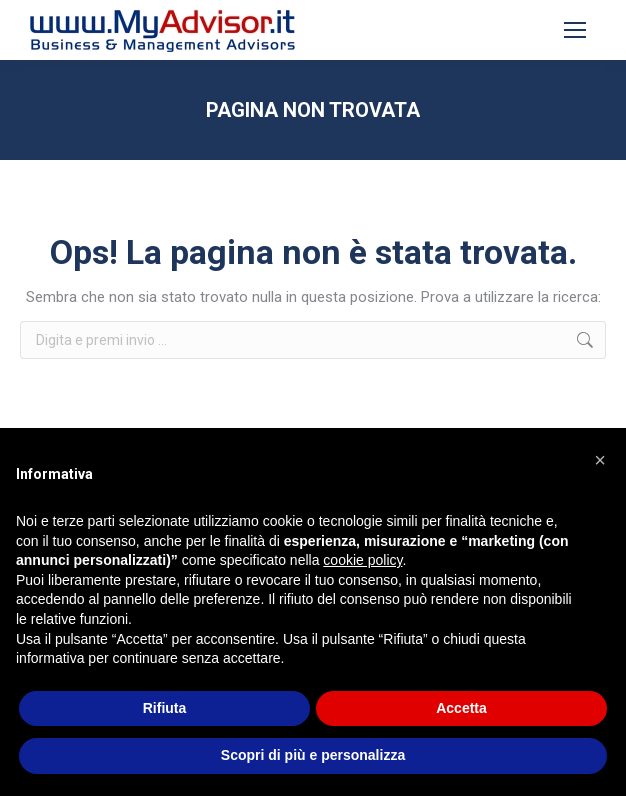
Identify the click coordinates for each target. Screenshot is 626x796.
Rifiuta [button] (165, 708)
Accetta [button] (461, 708)
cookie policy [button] (362, 560)
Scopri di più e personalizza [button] (313, 755)
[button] (600, 460)
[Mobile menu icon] (575, 30)
